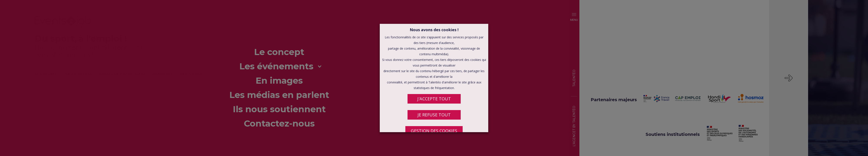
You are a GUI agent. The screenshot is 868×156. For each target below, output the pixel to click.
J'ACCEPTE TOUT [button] (434, 99)
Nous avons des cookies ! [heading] (434, 30)
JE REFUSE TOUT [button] (434, 115)
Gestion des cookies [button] (434, 131)
